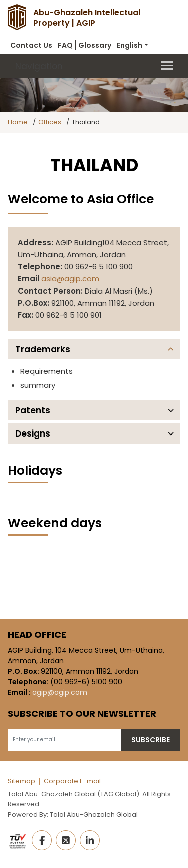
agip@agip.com (60, 692)
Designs (33, 433)
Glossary (95, 45)
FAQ (65, 45)
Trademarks (43, 349)
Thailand (86, 122)
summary (38, 385)
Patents (33, 410)
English (130, 45)
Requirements (46, 371)
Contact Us (31, 45)
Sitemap (21, 781)
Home (18, 122)
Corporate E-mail (72, 781)
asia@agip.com (70, 279)
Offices (50, 122)
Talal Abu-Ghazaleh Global (94, 815)
